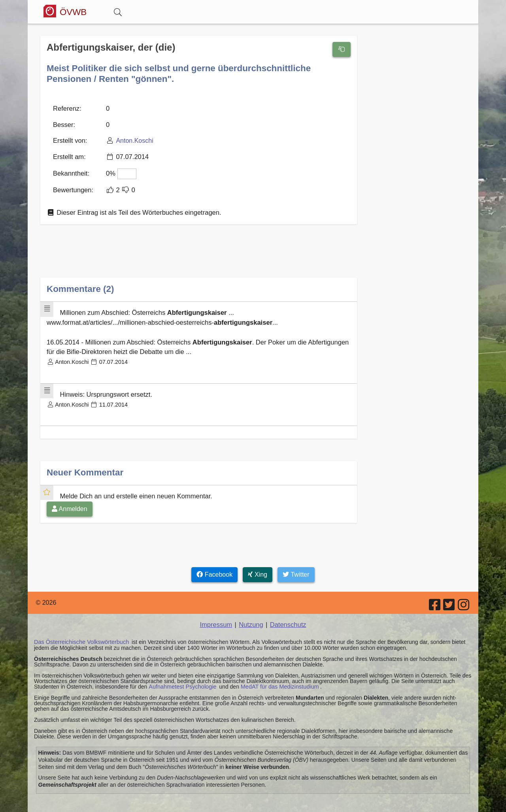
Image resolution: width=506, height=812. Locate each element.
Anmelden (70, 501)
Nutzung (251, 616)
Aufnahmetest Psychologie (181, 678)
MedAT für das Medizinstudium (276, 678)
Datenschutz (287, 616)
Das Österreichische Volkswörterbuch (80, 634)
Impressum (217, 616)
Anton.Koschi (132, 139)
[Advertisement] (199, 254)
